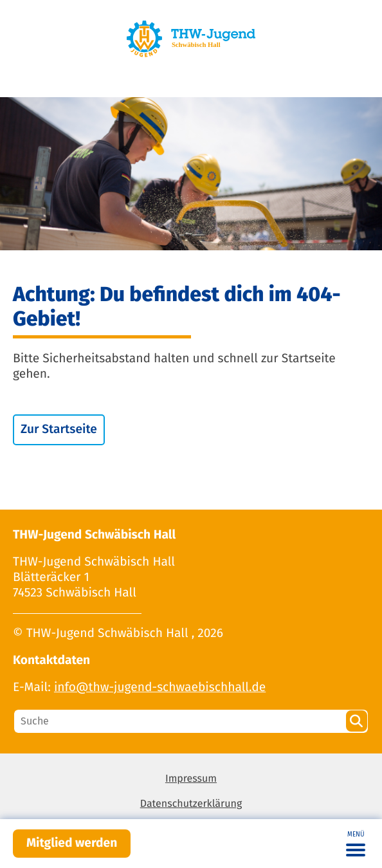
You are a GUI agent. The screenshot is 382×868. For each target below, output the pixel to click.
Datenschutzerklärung (191, 804)
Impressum (191, 779)
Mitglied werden (72, 843)
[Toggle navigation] (356, 844)
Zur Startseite (59, 429)
